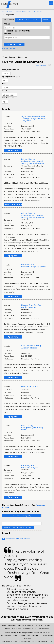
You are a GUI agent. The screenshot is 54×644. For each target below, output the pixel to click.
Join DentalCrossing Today (22, 516)
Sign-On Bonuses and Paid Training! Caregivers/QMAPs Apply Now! (34, 119)
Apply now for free (14, 204)
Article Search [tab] (24, 20)
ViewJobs (6, 91)
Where (8, 34)
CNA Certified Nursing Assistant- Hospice (31, 347)
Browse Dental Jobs (23, 12)
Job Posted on (8, 98)
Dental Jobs (7, 12)
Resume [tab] (47, 20)
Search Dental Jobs (14, 45)
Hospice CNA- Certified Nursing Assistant (31, 306)
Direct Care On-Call (30, 386)
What (7, 24)
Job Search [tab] (9, 20)
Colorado (38, 12)
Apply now (13, 150)
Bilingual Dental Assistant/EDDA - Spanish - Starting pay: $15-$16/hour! (33, 161)
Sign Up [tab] (37, 20)
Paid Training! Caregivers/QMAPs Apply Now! (32, 428)
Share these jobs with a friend (18, 539)
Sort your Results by (10, 70)
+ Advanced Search (10, 48)
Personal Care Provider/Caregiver (30, 466)
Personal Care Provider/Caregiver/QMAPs (33, 266)
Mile (4, 84)
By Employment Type (11, 77)
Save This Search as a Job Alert (18, 527)
